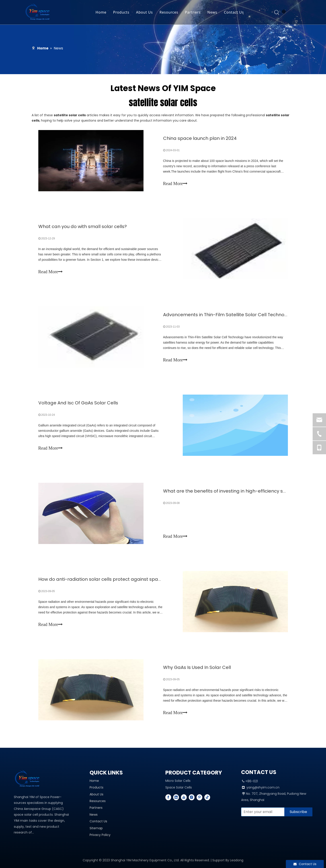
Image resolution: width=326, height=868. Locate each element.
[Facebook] (168, 797)
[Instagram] (192, 797)
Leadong (237, 860)
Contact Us (234, 12)
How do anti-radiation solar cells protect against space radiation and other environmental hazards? (152, 579)
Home (101, 12)
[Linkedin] (176, 797)
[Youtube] (184, 797)
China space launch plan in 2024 (200, 138)
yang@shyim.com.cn (263, 787)
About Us (144, 12)
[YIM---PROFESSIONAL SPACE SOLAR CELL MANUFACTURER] (28, 779)
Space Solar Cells (179, 787)
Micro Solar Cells (178, 781)
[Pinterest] (199, 797)
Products (121, 12)
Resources (169, 12)
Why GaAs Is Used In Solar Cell (197, 667)
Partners (193, 12)
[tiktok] (207, 797)
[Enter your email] (262, 812)
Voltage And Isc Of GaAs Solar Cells (78, 403)
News (212, 12)
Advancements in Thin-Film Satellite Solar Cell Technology (229, 315)
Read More (175, 183)
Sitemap (96, 828)
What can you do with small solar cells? (83, 226)
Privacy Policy (100, 835)
